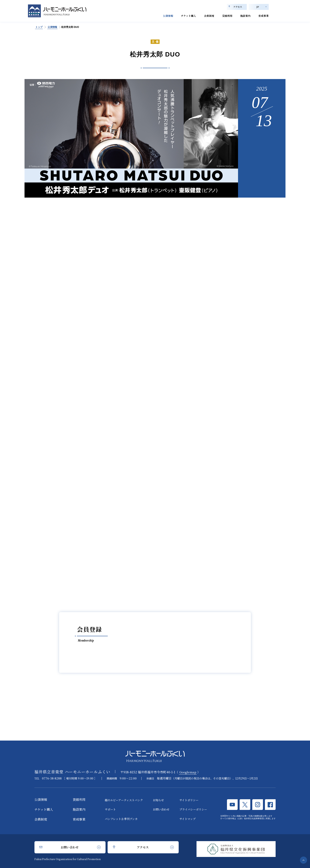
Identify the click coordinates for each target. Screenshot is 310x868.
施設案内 (242, 15)
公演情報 (154, 15)
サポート (110, 809)
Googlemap (188, 772)
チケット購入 (177, 15)
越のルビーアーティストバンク (124, 800)
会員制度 (201, 15)
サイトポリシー (189, 800)
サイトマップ (187, 819)
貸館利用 (221, 15)
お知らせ (158, 800)
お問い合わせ (161, 809)
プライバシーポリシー (193, 809)
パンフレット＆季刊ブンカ (121, 819)
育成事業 (262, 15)
